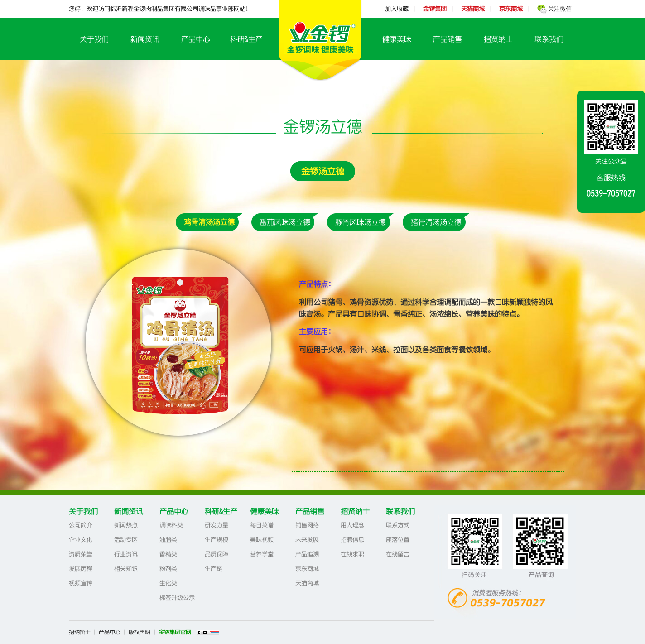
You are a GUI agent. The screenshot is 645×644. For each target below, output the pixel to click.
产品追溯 (307, 554)
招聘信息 (352, 540)
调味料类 (171, 525)
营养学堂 (262, 554)
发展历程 (81, 569)
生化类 (168, 583)
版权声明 (140, 632)
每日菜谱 (262, 525)
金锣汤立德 (323, 171)
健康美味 (397, 39)
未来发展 (307, 540)
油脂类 (168, 540)
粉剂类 (168, 569)
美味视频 (262, 540)
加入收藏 (397, 9)
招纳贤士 (80, 632)
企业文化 (81, 540)
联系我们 (549, 39)
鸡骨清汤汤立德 (209, 222)
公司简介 (81, 525)
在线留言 (398, 554)
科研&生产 (246, 39)
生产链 (214, 569)
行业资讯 (126, 554)
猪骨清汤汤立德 (436, 222)
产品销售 (448, 39)
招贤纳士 (498, 39)
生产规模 (217, 540)
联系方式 (398, 525)
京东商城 (307, 569)
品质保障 (217, 554)
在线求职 (352, 554)
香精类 (168, 554)
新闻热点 (126, 525)
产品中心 (196, 39)
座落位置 (398, 540)
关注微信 (554, 9)
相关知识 (126, 569)
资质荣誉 (81, 554)
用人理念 (352, 525)
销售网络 (307, 525)
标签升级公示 (177, 598)
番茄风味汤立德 (285, 222)
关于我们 (94, 39)
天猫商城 (307, 583)
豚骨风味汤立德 (361, 222)
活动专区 (126, 540)
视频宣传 (81, 583)
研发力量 (217, 525)
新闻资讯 (145, 39)
